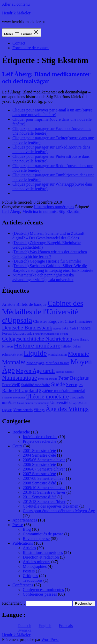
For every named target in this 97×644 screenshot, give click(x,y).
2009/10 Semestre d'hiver (44, 488)
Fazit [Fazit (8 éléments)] (73, 328)
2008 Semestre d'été (39, 483)
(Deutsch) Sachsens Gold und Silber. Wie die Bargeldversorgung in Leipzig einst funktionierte (53, 268)
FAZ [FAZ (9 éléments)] (66, 328)
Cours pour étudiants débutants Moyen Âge (59, 511)
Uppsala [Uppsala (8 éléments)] (7, 410)
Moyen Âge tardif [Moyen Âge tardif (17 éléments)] (35, 371)
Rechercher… (14, 603)
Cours (17, 446)
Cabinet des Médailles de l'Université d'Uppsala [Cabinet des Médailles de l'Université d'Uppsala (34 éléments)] (43, 312)
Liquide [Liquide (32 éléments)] (35, 353)
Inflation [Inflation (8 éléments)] (67, 346)
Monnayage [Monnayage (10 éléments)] (35, 363)
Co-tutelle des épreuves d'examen (51, 506)
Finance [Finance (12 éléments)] (84, 328)
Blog (27, 529)
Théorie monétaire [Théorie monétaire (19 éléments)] (48, 397)
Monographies (35, 566)
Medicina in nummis (39, 211)
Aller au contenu (16, 4)
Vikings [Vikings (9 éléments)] (39, 410)
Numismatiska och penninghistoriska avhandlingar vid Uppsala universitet (43, 277)
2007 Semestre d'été (39, 474)
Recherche (21, 432)
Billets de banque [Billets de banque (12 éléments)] (31, 304)
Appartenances (25, 520)
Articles (29, 548)
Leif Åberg (11, 211)
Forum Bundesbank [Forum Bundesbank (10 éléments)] (17, 333)
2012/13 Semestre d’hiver (44, 502)
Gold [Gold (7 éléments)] (76, 340)
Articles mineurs (36, 562)
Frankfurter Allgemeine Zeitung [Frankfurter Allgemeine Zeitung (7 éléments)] (51, 334)
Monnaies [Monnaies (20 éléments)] (14, 362)
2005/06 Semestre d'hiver (44, 460)
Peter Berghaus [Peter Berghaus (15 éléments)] (74, 378)
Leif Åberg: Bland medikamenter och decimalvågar (46, 78)
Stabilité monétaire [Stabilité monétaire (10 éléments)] (36, 385)
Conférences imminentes (43, 590)
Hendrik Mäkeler (16, 13)
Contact (19, 43)
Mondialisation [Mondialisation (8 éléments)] (57, 355)
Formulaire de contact (31, 48)
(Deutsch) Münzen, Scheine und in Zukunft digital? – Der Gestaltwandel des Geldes (48, 236)
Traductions (33, 580)
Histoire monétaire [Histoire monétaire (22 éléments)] (37, 345)
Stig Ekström (70, 211)
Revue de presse (36, 539)
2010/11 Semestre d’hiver (44, 492)
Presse (18, 525)
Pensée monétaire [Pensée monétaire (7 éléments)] (48, 379)
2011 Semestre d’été (40, 497)
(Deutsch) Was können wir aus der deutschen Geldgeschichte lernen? (50, 254)
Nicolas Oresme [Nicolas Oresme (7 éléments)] (65, 372)
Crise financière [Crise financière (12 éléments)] (79, 321)
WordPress (50, 639)
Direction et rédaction (41, 557)
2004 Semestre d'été (39, 455)
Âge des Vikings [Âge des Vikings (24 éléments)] (67, 409)
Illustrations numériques (54, 207)
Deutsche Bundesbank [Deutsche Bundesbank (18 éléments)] (27, 328)
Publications (23, 543)
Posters (29, 571)
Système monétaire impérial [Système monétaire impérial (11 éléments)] (62, 391)
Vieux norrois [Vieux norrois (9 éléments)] (23, 410)
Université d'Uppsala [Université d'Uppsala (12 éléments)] (68, 402)
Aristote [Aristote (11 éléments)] (9, 304)
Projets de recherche (40, 441)
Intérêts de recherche (40, 437)
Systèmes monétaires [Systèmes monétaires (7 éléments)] (14, 398)
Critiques (30, 576)
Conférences (23, 585)
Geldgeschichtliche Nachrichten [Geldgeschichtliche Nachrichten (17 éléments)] (37, 339)
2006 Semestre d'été (39, 464)
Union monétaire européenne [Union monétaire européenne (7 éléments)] (33, 403)
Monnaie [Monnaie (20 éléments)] (78, 354)
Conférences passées (40, 594)
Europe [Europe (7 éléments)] (57, 329)
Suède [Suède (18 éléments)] (58, 384)
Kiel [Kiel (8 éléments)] (20, 355)
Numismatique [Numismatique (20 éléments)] (20, 378)
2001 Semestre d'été (39, 451)
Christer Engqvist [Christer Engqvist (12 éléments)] (48, 321)
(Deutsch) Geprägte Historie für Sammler (47, 261)
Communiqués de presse (43, 534)
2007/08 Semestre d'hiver (44, 478)
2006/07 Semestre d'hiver (44, 469)
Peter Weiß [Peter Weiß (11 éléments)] (11, 385)
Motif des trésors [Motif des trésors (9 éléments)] (57, 363)
